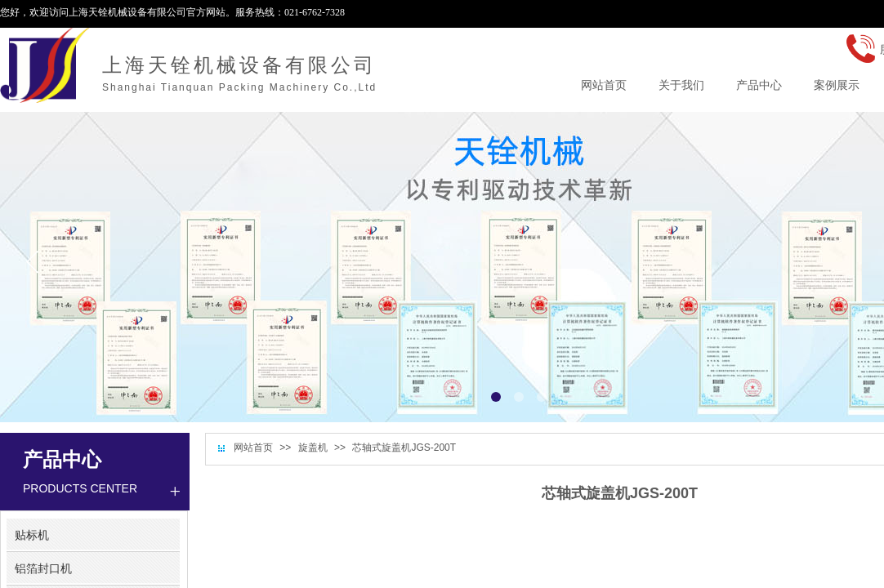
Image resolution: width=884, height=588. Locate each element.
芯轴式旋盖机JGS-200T (404, 448)
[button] (496, 397)
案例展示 (837, 85)
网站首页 (253, 448)
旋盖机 (313, 448)
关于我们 (681, 85)
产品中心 (759, 85)
